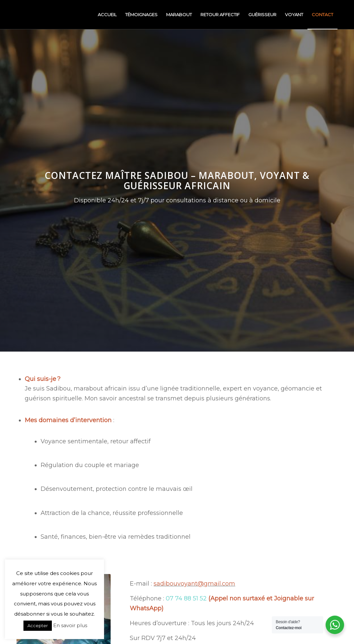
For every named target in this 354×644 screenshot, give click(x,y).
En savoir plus (70, 625)
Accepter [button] (38, 626)
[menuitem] (107, 15)
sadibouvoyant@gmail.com (194, 584)
